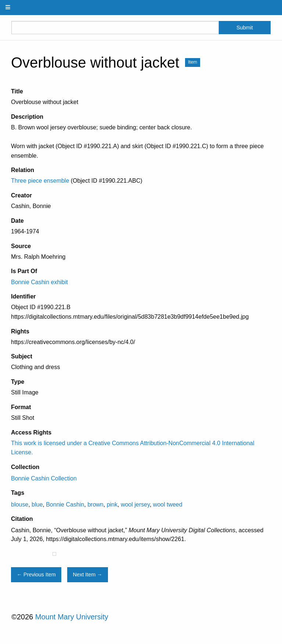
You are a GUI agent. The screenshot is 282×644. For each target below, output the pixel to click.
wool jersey (135, 505)
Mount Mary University (72, 617)
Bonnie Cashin (65, 505)
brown (95, 505)
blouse (20, 505)
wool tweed (168, 505)
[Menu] (8, 8)
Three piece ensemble (40, 181)
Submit (245, 28)
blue (37, 505)
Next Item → (88, 575)
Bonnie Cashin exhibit (39, 282)
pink (112, 505)
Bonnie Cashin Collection (44, 478)
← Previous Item (36, 575)
